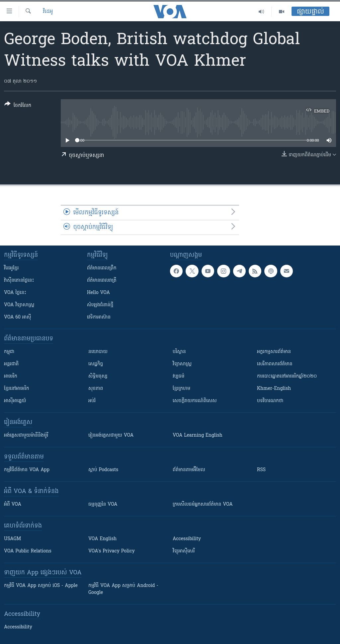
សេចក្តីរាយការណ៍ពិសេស (195, 401)
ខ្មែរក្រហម (181, 389)
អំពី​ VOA (13, 504)
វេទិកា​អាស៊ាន (99, 317)
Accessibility (187, 539)
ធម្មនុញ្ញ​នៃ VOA (103, 504)
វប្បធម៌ (178, 376)
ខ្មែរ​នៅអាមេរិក (17, 389)
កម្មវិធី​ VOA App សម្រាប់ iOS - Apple (41, 586)
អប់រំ (92, 401)
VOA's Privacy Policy (112, 551)
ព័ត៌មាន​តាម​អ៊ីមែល (189, 470)
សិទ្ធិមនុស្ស (98, 376)
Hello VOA (98, 293)
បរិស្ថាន (179, 352)
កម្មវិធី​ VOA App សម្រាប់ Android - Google (123, 589)
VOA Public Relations (28, 551)
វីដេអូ (48, 12)
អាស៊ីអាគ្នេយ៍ (15, 401)
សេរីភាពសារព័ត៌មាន (275, 364)
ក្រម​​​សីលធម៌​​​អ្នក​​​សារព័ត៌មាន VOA (203, 504)
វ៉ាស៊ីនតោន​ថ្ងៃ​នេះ (19, 281)
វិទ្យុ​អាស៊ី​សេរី (184, 551)
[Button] (18, 106)
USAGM (12, 539)
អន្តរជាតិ (11, 364)
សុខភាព (96, 389)
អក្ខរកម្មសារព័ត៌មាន (274, 352)
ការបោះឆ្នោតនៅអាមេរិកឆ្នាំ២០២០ (287, 376)
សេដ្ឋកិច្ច (96, 364)
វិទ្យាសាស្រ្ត (182, 364)
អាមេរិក (11, 376)
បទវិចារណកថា (270, 401)
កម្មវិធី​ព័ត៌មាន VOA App (27, 470)
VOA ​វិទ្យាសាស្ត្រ (19, 305)
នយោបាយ (98, 352)
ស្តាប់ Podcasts (103, 470)
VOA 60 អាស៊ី (18, 317)
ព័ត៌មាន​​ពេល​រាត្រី (102, 281)
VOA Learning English (198, 435)
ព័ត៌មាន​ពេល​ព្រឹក (102, 268)
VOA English (102, 539)
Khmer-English (274, 389)
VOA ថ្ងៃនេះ (15, 293)
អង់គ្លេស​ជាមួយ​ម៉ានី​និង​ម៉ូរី (26, 435)
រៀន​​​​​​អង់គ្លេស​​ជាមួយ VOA (111, 435)
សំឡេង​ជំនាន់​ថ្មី (100, 305)
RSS (261, 470)
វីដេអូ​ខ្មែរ (11, 268)
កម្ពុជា (9, 352)
